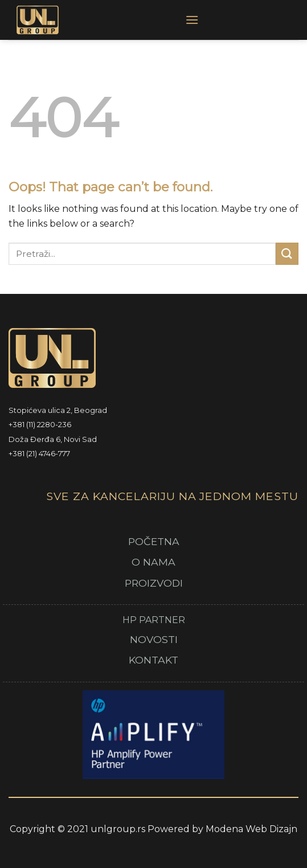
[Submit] (287, 254)
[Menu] (192, 20)
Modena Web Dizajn (251, 829)
